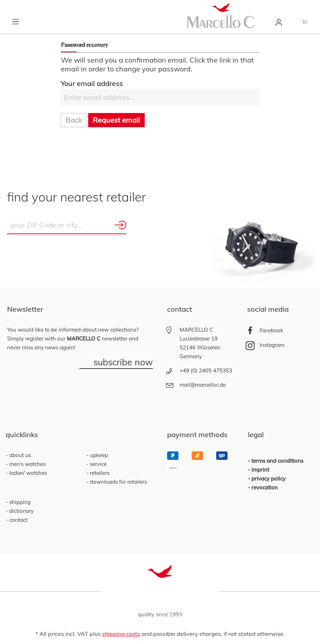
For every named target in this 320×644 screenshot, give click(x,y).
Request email (116, 120)
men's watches (27, 464)
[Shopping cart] (305, 21)
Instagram (272, 345)
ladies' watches (27, 473)
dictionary (21, 511)
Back (74, 120)
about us (19, 455)
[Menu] (16, 21)
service (98, 464)
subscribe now (123, 363)
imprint (260, 470)
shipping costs (121, 634)
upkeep (98, 455)
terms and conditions (277, 461)
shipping (19, 502)
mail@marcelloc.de (203, 385)
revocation (265, 487)
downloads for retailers (118, 482)
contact (18, 520)
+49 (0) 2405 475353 (206, 371)
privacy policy (268, 479)
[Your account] (279, 22)
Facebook (271, 330)
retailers (99, 473)
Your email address (92, 83)
